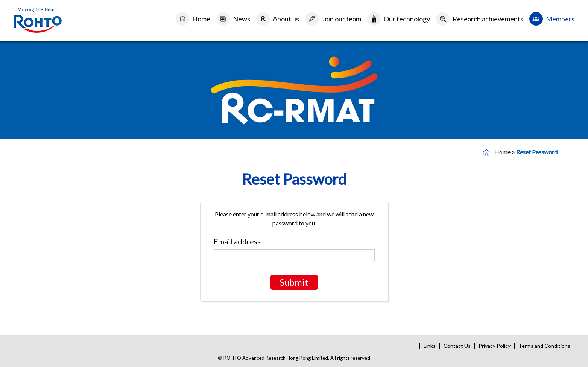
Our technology (407, 19)
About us (286, 19)
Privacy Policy (495, 346)
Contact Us (457, 346)
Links (430, 346)
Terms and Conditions (544, 346)
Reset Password (537, 152)
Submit (294, 282)
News (242, 19)
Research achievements (488, 19)
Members (560, 19)
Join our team (341, 19)
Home (201, 19)
